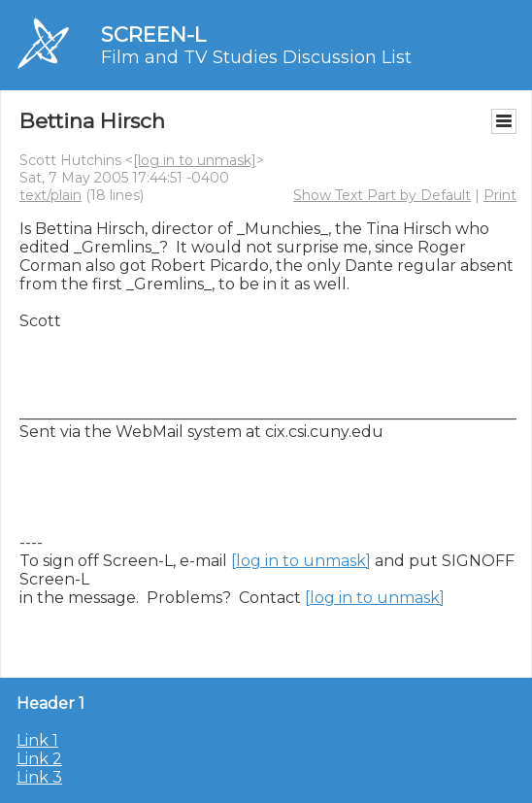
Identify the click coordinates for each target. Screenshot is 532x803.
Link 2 (39, 759)
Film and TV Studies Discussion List (256, 57)
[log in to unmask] (195, 160)
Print (500, 195)
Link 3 (39, 777)
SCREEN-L (153, 34)
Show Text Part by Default (382, 195)
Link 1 (37, 740)
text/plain (50, 195)
